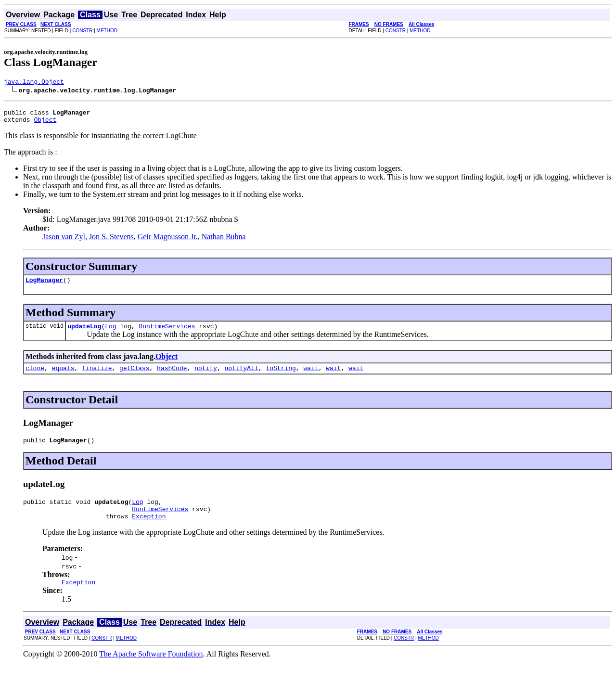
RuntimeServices (167, 333)
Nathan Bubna (224, 241)
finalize (97, 376)
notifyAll (242, 376)
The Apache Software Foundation (151, 670)
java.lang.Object (34, 83)
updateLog (84, 333)
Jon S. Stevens (111, 241)
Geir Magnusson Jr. (168, 241)
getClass (134, 376)
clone (35, 376)
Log (110, 333)
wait (311, 376)
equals (63, 376)
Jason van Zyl (64, 241)
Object (45, 124)
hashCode (172, 376)
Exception (149, 530)
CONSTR (82, 31)
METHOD (107, 31)
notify (206, 376)
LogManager (44, 285)
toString (281, 376)
